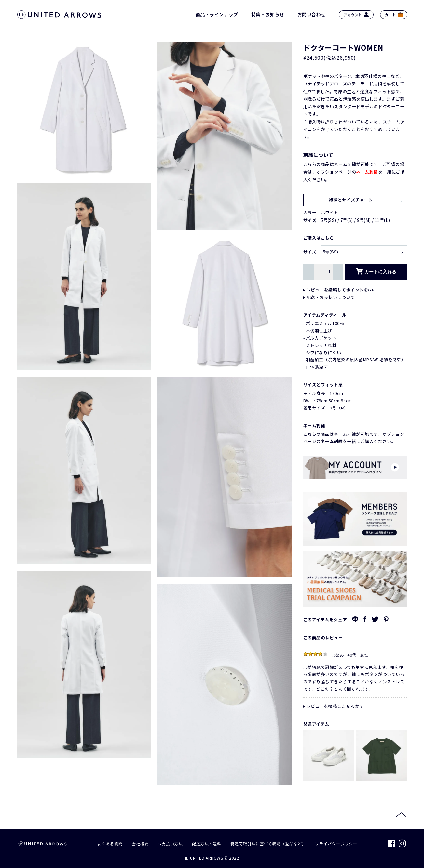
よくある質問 (110, 843)
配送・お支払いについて (331, 297)
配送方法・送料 (207, 843)
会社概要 (140, 843)
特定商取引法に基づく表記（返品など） (268, 843)
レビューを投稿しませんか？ (335, 706)
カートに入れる (376, 272)
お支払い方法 (170, 843)
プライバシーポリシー (336, 843)
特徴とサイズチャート (351, 200)
